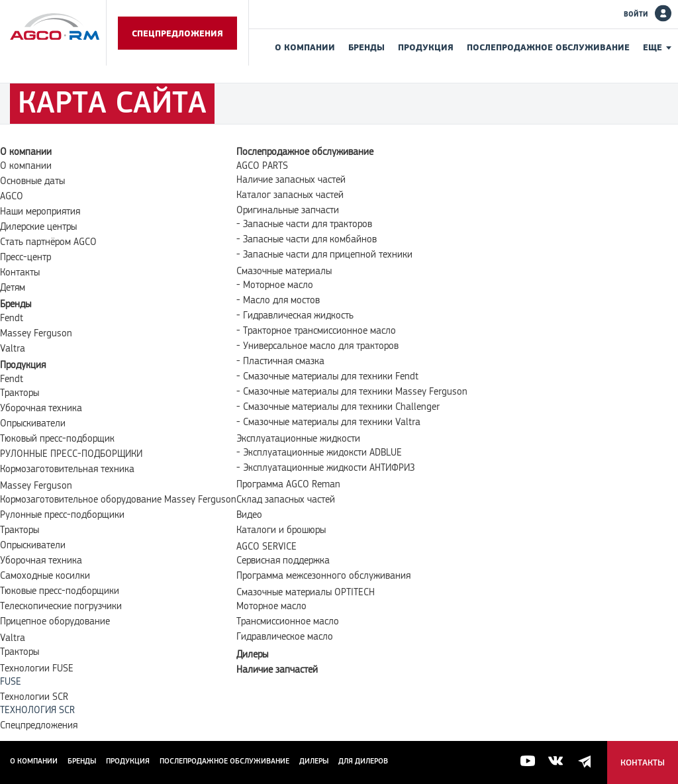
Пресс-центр (25, 257)
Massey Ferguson (36, 333)
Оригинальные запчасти (288, 210)
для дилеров (363, 761)
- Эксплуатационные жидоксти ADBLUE (319, 452)
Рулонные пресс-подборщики (62, 514)
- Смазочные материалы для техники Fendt (327, 376)
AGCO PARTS (262, 166)
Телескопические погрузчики (61, 606)
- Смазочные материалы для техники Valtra (328, 422)
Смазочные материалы (284, 271)
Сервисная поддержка (283, 560)
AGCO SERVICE (266, 546)
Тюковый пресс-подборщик (57, 438)
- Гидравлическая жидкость (295, 315)
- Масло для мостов (278, 300)
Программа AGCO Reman (288, 484)
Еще (653, 47)
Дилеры (252, 654)
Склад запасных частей (286, 499)
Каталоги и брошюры (281, 530)
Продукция (426, 47)
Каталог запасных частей (290, 195)
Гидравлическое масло (285, 636)
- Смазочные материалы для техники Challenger (338, 407)
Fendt (12, 318)
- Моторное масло (275, 285)
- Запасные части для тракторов (304, 224)
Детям (13, 287)
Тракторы (20, 393)
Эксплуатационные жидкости (298, 438)
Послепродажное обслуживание (548, 47)
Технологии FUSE (37, 668)
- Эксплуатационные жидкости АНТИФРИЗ (325, 467)
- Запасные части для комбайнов (307, 239)
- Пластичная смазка (280, 361)
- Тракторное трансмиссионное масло (316, 330)
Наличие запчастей (277, 669)
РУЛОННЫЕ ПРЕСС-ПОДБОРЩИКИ (71, 454)
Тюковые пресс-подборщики (60, 591)
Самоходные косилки (45, 575)
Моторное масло (271, 606)
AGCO (12, 196)
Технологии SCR (34, 697)
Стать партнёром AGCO (48, 242)
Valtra (13, 348)
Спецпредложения (177, 33)
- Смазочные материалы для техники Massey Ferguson (352, 391)
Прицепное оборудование (55, 621)
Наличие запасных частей (291, 179)
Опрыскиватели (33, 423)
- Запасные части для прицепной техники (324, 254)
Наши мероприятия (40, 211)
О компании (305, 47)
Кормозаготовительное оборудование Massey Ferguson (118, 499)
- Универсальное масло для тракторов (317, 346)
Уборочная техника (41, 408)
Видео (249, 514)
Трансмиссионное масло (288, 621)
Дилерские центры (38, 226)
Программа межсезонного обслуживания (323, 575)
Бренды (366, 47)
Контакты (20, 272)
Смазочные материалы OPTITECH (306, 592)
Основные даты (32, 181)
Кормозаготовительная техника (67, 469)
